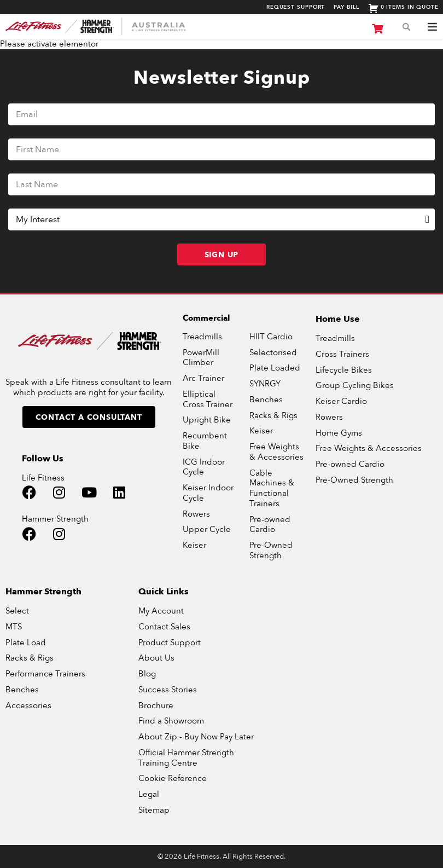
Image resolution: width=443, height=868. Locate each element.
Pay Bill (346, 7)
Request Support (296, 7)
